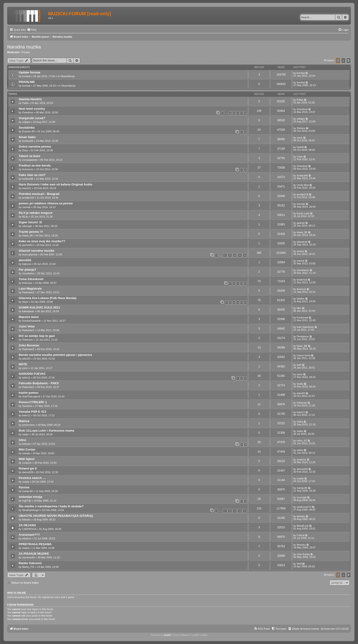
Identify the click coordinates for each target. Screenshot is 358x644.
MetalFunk (303, 526)
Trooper (26, 52)
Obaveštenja (67, 76)
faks (299, 308)
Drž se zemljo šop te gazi (37, 336)
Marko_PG (28, 567)
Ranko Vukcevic (30, 563)
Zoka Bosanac (29, 345)
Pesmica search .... (32, 478)
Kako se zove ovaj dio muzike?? (42, 241)
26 (245, 255)
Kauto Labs (303, 213)
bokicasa (27, 283)
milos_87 (302, 441)
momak (26, 207)
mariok (301, 261)
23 (230, 255)
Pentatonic (303, 336)
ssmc (300, 138)
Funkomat (302, 317)
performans (29, 425)
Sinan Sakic (27, 137)
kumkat (26, 76)
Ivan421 (27, 188)
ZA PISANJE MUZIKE (34, 554)
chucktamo (28, 273)
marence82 (29, 557)
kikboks (26, 444)
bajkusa (27, 264)
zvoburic (27, 463)
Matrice (24, 421)
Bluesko (301, 545)
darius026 (28, 472)
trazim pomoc (29, 393)
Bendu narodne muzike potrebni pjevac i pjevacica (55, 355)
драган (301, 223)
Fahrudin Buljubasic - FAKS (39, 383)
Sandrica (27, 406)
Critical (301, 535)
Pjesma (24, 487)
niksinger (27, 226)
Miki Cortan (27, 449)
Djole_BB (302, 346)
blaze (25, 302)
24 (235, 255)
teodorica (302, 280)
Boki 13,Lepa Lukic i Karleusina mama (46, 431)
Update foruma (29, 72)
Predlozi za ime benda (35, 165)
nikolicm (27, 538)
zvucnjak (302, 497)
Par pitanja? (27, 270)
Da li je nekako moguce (36, 213)
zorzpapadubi (30, 160)
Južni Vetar (27, 326)
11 (225, 511)
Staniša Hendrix (30, 99)
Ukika (300, 422)
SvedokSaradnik (31, 321)
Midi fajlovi (27, 459)
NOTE (23, 364)
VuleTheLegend (31, 396)
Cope (300, 157)
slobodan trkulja (31, 497)
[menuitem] (32, 30)
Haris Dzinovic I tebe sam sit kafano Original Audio (55, 184)
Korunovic (28, 169)
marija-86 (28, 491)
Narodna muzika (24, 47)
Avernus (301, 289)
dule (299, 365)
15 (245, 511)
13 (235, 511)
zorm (25, 368)
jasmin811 (28, 245)
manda (26, 453)
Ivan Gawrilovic (305, 327)
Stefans (301, 128)
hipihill (300, 147)
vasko (300, 384)
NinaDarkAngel (31, 510)
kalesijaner (28, 311)
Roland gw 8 (28, 468)
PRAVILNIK (27, 82)
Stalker (301, 299)
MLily (25, 217)
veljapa (26, 122)
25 (240, 255)
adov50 (26, 359)
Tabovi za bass (29, 156)
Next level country (32, 109)
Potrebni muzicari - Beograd (39, 194)
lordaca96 (28, 141)
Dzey (25, 150)
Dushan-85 (28, 131)
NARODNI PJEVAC (32, 374)
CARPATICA (29, 529)
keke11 (26, 378)
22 (225, 255)
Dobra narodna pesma (35, 147)
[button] (349, 60)
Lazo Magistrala (30, 289)
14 (240, 511)
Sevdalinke (27, 128)
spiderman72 (304, 507)
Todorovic (28, 340)
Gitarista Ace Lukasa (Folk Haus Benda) (47, 298)
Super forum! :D (30, 222)
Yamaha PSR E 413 (32, 412)
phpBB (167, 635)
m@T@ (27, 501)
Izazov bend (304, 355)
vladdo (26, 548)
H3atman (302, 403)
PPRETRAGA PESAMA (35, 544)
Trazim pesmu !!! (31, 232)
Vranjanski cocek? (32, 118)
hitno (22, 440)
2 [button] (343, 60)
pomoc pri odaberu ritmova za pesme (46, 203)
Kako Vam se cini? (32, 175)
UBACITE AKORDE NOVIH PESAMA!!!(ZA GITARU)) (56, 516)
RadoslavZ (28, 292)
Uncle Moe (303, 185)
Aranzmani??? (29, 535)
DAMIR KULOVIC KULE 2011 (39, 307)
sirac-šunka (303, 554)
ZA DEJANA (27, 525)
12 (230, 511)
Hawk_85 (28, 236)
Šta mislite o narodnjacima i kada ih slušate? (51, 506)
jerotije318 (28, 198)
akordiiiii (25, 260)
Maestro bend (29, 317)
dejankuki (302, 242)
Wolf (299, 564)
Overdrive (28, 112)
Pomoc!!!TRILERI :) (33, 402)
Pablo (25, 103)
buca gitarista (30, 254)
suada (26, 482)
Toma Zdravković (31, 279)
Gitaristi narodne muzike (37, 251)
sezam (300, 251)
